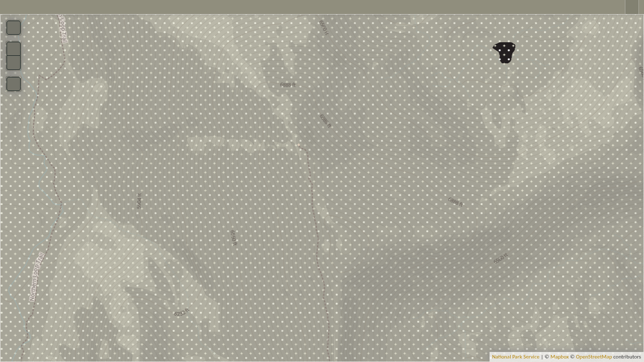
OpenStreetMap (594, 357)
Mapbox (560, 357)
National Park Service (516, 357)
